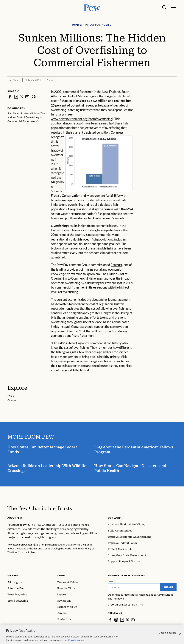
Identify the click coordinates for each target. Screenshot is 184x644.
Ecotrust (116, 265)
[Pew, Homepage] (92, 7)
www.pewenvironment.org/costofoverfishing (82, 119)
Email (110, 581)
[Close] (180, 637)
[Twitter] (127, 620)
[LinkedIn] (122, 620)
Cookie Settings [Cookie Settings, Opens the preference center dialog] (168, 635)
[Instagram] (116, 620)
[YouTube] (133, 620)
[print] (34, 97)
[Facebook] (110, 620)
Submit (169, 587)
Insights (13, 576)
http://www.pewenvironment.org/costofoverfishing (86, 361)
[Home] (40, 508)
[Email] (134, 587)
